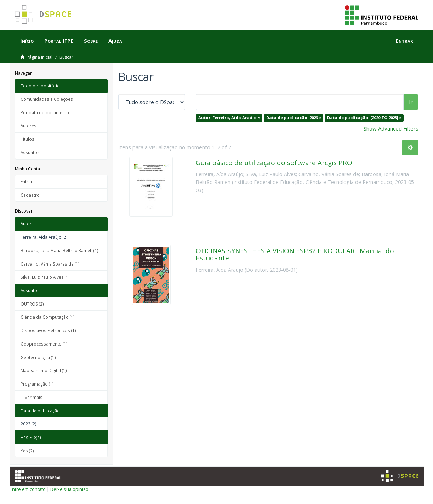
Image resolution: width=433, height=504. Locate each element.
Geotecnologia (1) (38, 357)
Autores (29, 126)
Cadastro (30, 195)
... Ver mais (32, 397)
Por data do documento (45, 112)
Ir (411, 102)
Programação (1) (37, 384)
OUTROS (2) (32, 304)
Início (27, 41)
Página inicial (39, 57)
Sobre (91, 41)
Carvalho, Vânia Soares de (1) (50, 264)
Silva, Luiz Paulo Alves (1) (45, 277)
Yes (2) (27, 451)
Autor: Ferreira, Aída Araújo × (229, 118)
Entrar (27, 181)
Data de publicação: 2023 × (294, 118)
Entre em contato (28, 489)
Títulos (27, 139)
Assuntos (30, 152)
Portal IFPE (59, 41)
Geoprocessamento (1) (44, 344)
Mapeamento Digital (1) (44, 370)
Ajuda (115, 41)
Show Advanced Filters (391, 128)
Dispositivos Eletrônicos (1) (48, 330)
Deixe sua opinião (69, 489)
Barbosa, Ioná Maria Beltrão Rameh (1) (59, 250)
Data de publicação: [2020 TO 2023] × (364, 118)
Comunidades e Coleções (47, 99)
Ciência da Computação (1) (48, 317)
